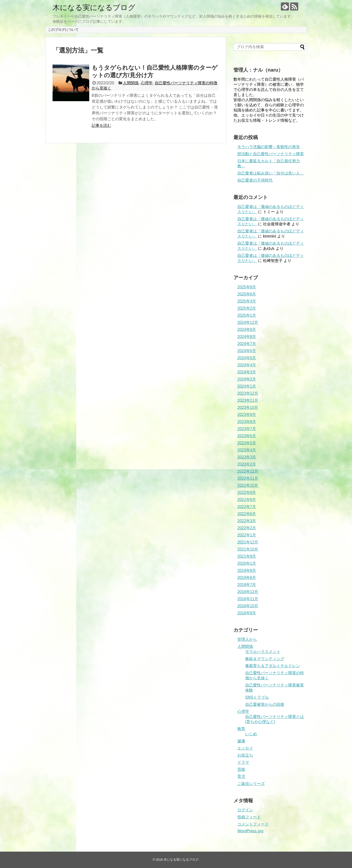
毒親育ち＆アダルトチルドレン (273, 666)
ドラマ (243, 762)
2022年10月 (248, 485)
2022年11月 (248, 478)
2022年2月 (247, 528)
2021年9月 (247, 556)
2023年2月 (247, 464)
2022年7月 (247, 507)
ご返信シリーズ (251, 784)
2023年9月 (247, 415)
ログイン (245, 810)
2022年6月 (247, 514)
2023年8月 (247, 422)
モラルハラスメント (263, 652)
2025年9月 (247, 287)
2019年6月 (247, 578)
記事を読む (101, 125)
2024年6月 (247, 351)
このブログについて (63, 30)
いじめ (251, 734)
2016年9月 (247, 613)
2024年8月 (247, 337)
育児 (241, 776)
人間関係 (131, 83)
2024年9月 (247, 330)
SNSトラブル (257, 697)
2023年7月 (247, 429)
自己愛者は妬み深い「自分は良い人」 (271, 173)
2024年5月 (247, 358)
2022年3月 (247, 521)
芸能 (241, 769)
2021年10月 (248, 549)
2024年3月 (247, 372)
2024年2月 (247, 379)
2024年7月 (247, 344)
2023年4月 (247, 450)
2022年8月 (247, 500)
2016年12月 (248, 592)
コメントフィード (253, 824)
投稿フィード (249, 817)
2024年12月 (248, 322)
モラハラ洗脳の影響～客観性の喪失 (269, 147)
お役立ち (245, 755)
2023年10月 (248, 407)
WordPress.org (250, 831)
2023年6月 (247, 436)
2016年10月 (248, 606)
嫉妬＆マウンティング (265, 659)
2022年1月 (247, 535)
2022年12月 (248, 471)
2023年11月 (248, 400)
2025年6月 (247, 294)
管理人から (247, 639)
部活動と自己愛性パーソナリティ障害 (271, 154)
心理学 (147, 83)
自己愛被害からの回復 (265, 704)
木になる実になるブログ (94, 7)
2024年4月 (247, 365)
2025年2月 (247, 308)
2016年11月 (248, 599)
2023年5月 (247, 443)
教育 (241, 729)
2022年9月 (247, 493)
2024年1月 (247, 386)
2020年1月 (247, 563)
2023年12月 (248, 393)
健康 (241, 741)
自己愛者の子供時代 (255, 180)
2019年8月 (247, 570)
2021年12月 (248, 542)
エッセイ (245, 748)
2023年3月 (247, 457)
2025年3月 (247, 301)
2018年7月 (247, 585)
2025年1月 (247, 315)
